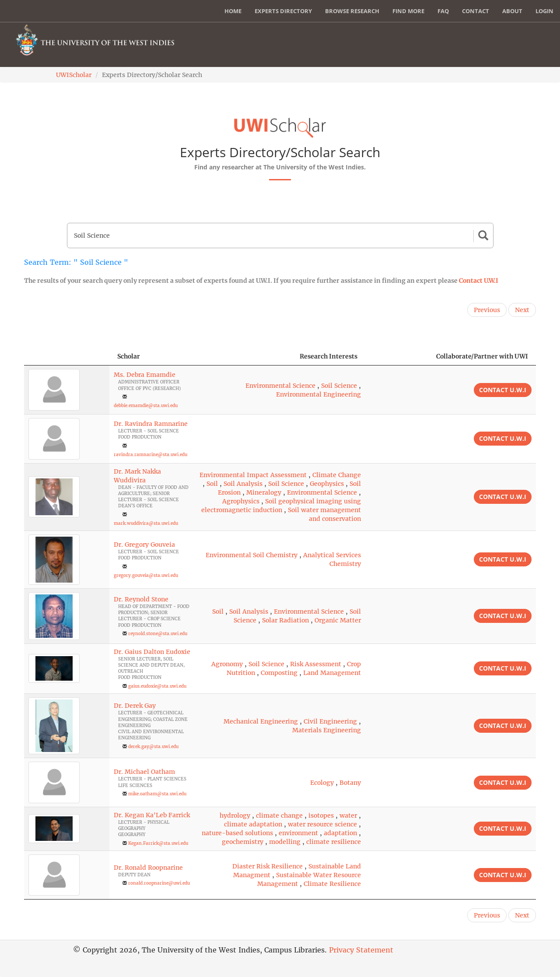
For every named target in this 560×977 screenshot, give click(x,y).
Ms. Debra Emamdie (145, 375)
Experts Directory (283, 11)
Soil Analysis (243, 484)
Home (233, 11)
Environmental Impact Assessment (253, 475)
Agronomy (227, 664)
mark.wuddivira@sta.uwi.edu (146, 523)
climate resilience (334, 842)
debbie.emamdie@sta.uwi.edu (146, 406)
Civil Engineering (330, 721)
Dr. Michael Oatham (144, 772)
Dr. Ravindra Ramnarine (151, 424)
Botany (350, 783)
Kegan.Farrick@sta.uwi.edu (158, 843)
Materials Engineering (327, 730)
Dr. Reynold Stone (141, 599)
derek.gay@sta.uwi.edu (153, 747)
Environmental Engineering (318, 394)
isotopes (321, 815)
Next (522, 310)
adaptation (340, 833)
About (512, 11)
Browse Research (352, 11)
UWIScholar (74, 75)
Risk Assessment (316, 664)
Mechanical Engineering (261, 721)
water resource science (322, 824)
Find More (408, 11)
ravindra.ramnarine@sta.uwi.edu (150, 455)
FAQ (443, 11)
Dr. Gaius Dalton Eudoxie (152, 652)
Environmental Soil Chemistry (252, 555)
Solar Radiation (285, 620)
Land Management (332, 673)
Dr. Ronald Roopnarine (148, 868)
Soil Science (339, 386)
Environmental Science (280, 386)
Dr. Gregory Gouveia (144, 545)
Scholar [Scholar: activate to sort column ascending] (129, 356)
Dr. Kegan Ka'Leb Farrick (152, 815)
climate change (279, 815)
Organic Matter (338, 620)
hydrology (235, 815)
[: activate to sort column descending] (67, 357)
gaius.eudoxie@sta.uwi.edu (157, 686)
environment (298, 833)
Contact (476, 11)
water (348, 815)
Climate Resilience (332, 884)
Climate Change (337, 475)
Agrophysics (241, 501)
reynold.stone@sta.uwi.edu (158, 634)
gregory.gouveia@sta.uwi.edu (146, 575)
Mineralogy (264, 492)
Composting (279, 673)
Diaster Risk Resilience (268, 866)
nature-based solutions (237, 833)
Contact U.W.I (479, 281)
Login (544, 11)
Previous (487, 310)
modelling (285, 842)
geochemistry (243, 842)
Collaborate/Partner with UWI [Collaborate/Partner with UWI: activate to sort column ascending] (482, 356)
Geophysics (327, 484)
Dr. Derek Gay (135, 706)
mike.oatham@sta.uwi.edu (157, 794)
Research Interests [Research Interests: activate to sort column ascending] (329, 356)
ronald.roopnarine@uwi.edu (159, 883)
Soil (212, 484)
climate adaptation (253, 824)
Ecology (322, 783)
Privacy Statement (361, 950)
